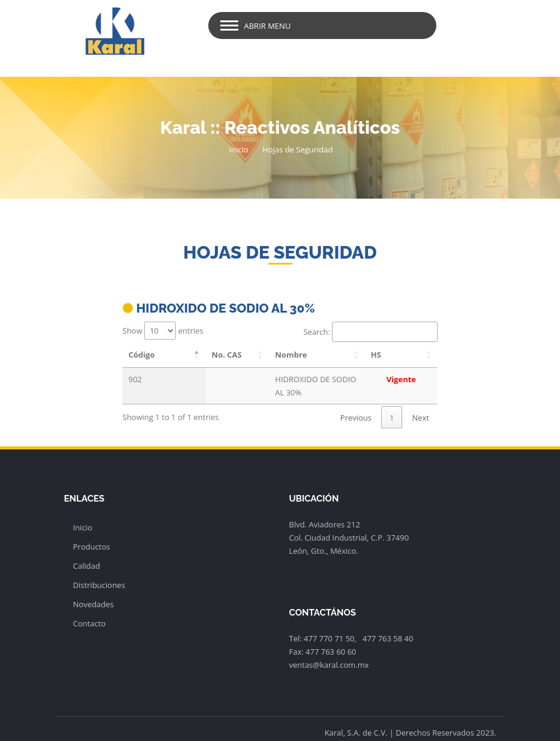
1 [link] (392, 404)
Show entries (163, 331)
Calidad (87, 553)
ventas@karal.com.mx (329, 652)
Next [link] (420, 404)
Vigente (412, 379)
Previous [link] (356, 404)
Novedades (94, 591)
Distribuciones (99, 572)
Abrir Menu (268, 26)
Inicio (239, 149)
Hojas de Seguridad (297, 149)
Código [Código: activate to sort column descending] (142, 355)
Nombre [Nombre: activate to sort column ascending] (264, 355)
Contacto (90, 610)
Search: (370, 332)
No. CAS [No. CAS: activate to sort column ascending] (201, 355)
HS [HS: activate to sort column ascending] (398, 355)
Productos (92, 533)
